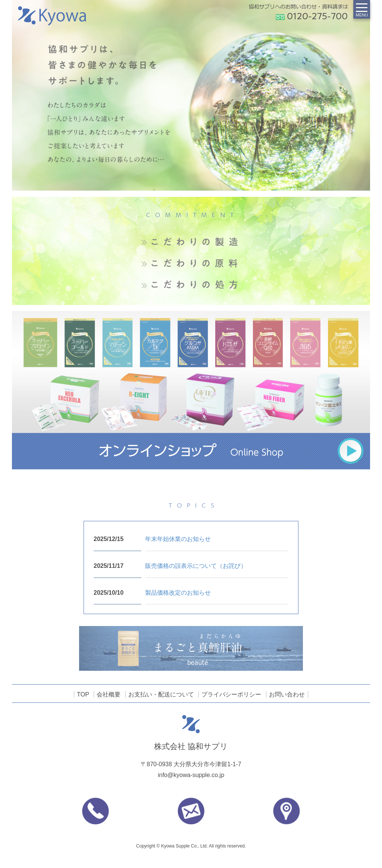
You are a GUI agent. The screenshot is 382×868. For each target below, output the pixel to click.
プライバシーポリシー (231, 694)
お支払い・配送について (161, 694)
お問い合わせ (287, 694)
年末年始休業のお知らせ (178, 539)
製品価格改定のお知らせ (178, 593)
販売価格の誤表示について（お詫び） (196, 566)
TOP (83, 694)
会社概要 (109, 694)
